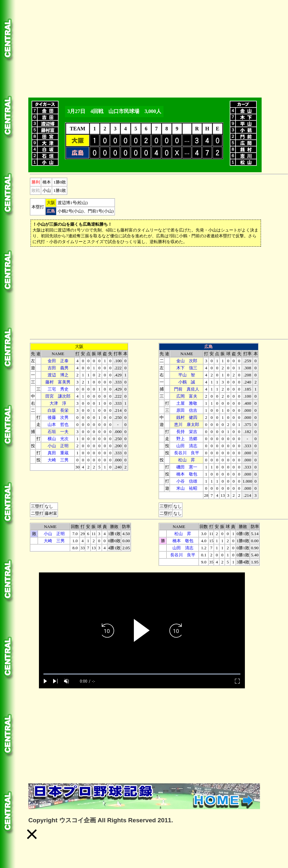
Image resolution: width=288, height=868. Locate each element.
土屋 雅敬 (187, 403)
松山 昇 (187, 460)
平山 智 (187, 375)
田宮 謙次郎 (58, 396)
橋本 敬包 (187, 474)
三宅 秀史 (58, 389)
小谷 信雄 (187, 481)
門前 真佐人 (187, 389)
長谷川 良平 (187, 453)
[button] (32, 834)
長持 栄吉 (187, 432)
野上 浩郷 (187, 439)
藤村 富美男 (58, 382)
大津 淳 (58, 403)
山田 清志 (187, 446)
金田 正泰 (58, 361)
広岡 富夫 (187, 396)
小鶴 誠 (187, 382)
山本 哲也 (58, 425)
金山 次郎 (187, 361)
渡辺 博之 (58, 375)
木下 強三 (187, 368)
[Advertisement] (142, 48)
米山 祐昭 (187, 488)
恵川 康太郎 (187, 425)
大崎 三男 (58, 460)
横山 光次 (58, 439)
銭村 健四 (187, 417)
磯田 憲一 (187, 467)
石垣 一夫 (58, 432)
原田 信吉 (187, 410)
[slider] (142, 674)
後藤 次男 (58, 417)
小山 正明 (58, 446)
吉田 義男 (58, 368)
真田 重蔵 (58, 453)
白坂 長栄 (58, 410)
